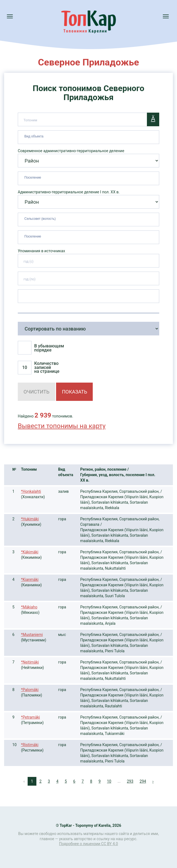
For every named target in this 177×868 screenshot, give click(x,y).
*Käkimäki (30, 552)
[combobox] (89, 137)
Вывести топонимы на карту (62, 426)
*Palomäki (30, 690)
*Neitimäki (30, 662)
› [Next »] (153, 781)
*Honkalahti (31, 491)
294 (143, 781)
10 (109, 781)
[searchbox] (89, 136)
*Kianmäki (30, 579)
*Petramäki (31, 717)
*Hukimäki (30, 519)
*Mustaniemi (32, 635)
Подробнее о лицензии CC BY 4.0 (89, 844)
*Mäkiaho (29, 607)
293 (130, 781)
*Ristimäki (30, 745)
